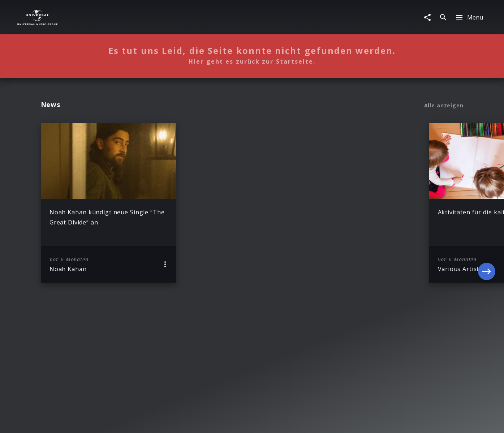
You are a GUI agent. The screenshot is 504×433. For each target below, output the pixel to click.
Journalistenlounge (348, 421)
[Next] (487, 203)
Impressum (83, 421)
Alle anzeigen (444, 106)
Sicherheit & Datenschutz (216, 421)
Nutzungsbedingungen (287, 421)
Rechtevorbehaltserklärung (140, 421)
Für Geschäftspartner (408, 421)
